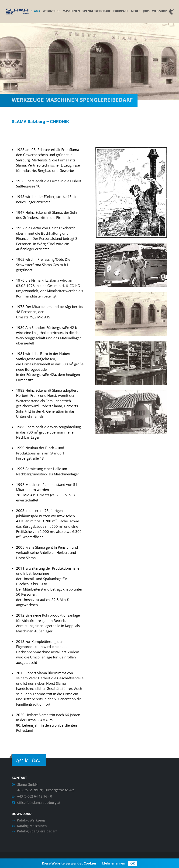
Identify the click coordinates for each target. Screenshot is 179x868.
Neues (136, 11)
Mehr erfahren (114, 863)
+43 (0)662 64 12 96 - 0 (35, 796)
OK (133, 863)
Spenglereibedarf (97, 11)
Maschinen (71, 11)
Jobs (146, 11)
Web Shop (163, 11)
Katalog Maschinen (32, 826)
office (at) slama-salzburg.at (39, 803)
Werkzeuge (52, 11)
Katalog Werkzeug (31, 820)
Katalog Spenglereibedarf (37, 831)
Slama (36, 11)
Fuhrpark (121, 11)
